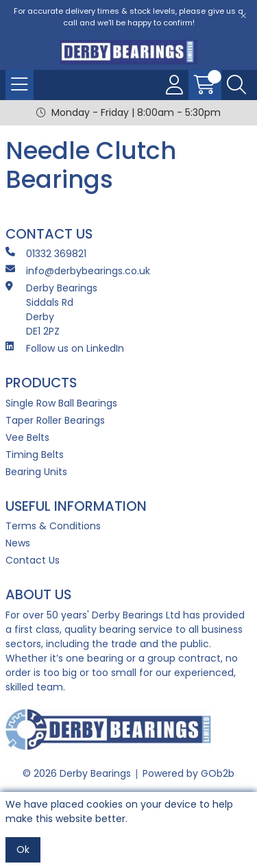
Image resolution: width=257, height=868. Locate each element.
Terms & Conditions (53, 526)
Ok (23, 849)
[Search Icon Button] (236, 85)
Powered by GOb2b (188, 773)
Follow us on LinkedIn (65, 348)
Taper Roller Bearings (55, 420)
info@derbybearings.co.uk (78, 271)
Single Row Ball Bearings (61, 403)
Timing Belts (35, 455)
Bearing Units (36, 472)
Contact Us (33, 560)
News (18, 543)
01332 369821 (46, 254)
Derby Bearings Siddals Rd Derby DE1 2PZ (51, 310)
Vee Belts (27, 437)
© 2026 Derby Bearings (77, 773)
